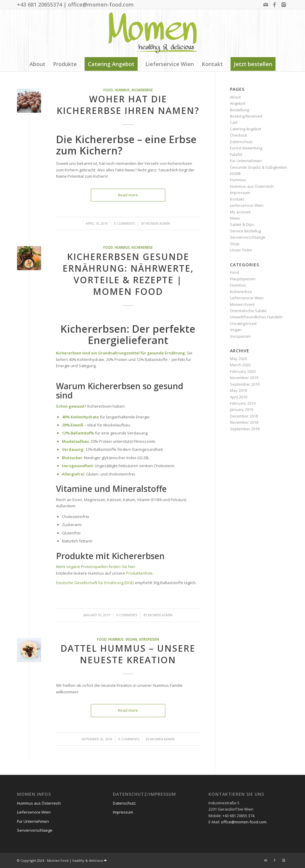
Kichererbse (142, 90)
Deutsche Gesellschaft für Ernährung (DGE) (95, 583)
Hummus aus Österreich (252, 186)
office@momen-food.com (244, 822)
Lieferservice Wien (247, 205)
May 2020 (238, 359)
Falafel (236, 154)
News (235, 218)
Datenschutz (241, 142)
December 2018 (244, 416)
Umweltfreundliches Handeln (256, 317)
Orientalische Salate (248, 311)
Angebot (238, 103)
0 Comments (125, 223)
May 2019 (238, 390)
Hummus (122, 90)
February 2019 (243, 403)
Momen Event (242, 304)
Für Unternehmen (246, 161)
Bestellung (239, 110)
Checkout (238, 135)
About (235, 97)
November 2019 (244, 378)
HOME (235, 173)
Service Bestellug (245, 231)
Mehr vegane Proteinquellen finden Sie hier (96, 567)
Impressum (240, 193)
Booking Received (246, 116)
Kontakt (237, 199)
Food (108, 90)
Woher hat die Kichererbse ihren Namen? (128, 105)
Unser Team (241, 250)
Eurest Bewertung (246, 148)
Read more (128, 195)
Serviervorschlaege (248, 237)
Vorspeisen (149, 639)
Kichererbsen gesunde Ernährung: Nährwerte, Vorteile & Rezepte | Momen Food (128, 274)
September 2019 (245, 384)
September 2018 (245, 429)
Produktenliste (139, 573)
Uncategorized (243, 323)
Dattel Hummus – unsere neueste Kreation (128, 654)
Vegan (131, 639)
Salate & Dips (242, 224)
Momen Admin (158, 223)
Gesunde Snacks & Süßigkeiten (258, 167)
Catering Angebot (246, 129)
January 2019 (242, 409)
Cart (234, 122)
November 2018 (244, 422)
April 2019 (239, 397)
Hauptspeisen (243, 279)
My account (240, 212)
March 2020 (240, 365)
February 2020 (243, 371)
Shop (235, 244)
